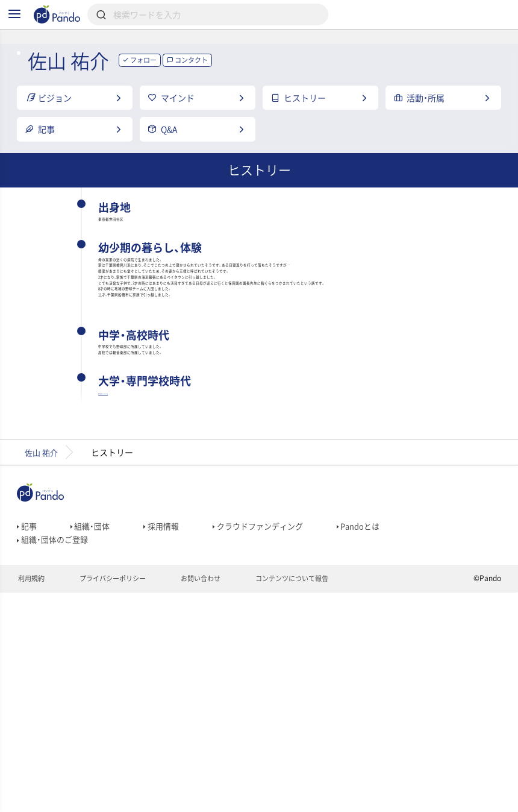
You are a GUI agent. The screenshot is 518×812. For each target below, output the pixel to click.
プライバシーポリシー (118, 798)
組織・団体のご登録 (55, 755)
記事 (27, 738)
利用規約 (32, 798)
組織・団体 (93, 738)
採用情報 (167, 738)
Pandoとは (373, 738)
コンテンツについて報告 (309, 798)
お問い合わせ (212, 798)
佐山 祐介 (43, 661)
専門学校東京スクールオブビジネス (175, 597)
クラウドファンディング (268, 738)
